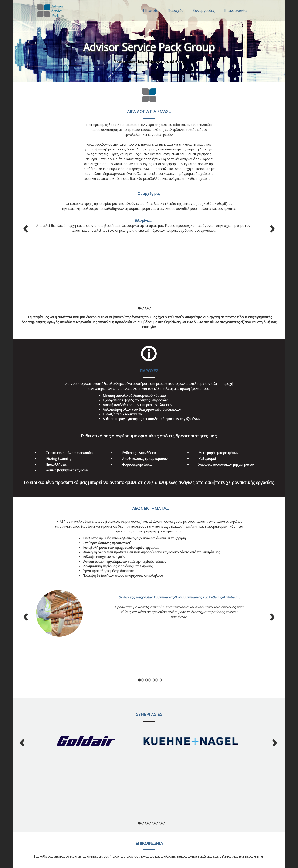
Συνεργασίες (204, 10)
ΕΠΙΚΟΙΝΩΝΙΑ (149, 697)
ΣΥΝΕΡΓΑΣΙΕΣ (149, 617)
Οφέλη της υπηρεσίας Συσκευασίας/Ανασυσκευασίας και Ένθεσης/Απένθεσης (179, 529)
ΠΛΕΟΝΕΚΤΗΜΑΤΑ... (149, 441)
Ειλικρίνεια (143, 221)
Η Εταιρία (150, 10)
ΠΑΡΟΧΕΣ (149, 303)
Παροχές (175, 10)
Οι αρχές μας (149, 193)
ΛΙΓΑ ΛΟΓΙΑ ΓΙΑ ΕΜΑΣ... (149, 112)
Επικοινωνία (235, 10)
